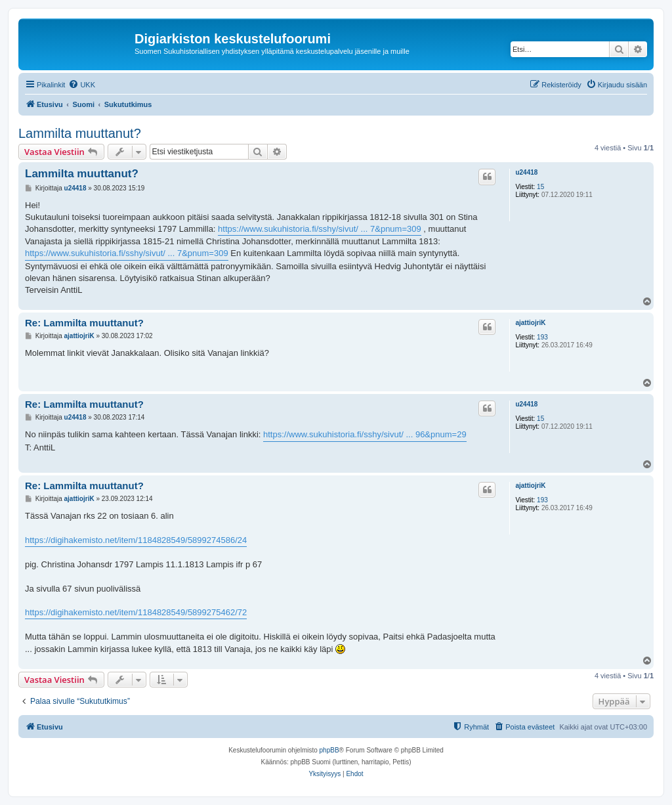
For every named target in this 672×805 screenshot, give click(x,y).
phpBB (329, 750)
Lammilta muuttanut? (80, 133)
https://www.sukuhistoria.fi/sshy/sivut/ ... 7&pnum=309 (320, 229)
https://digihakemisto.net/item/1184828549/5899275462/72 (136, 612)
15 (540, 187)
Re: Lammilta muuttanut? (84, 323)
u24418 (526, 172)
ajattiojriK (530, 323)
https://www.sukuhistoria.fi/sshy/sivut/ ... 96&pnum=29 (365, 434)
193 (542, 337)
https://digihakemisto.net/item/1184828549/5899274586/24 (136, 540)
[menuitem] (82, 85)
